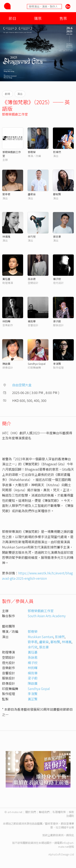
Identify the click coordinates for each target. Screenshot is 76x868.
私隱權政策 (59, 812)
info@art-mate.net (66, 845)
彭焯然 (57, 152)
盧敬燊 (32, 194)
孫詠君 (32, 279)
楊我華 (32, 321)
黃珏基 (6, 279)
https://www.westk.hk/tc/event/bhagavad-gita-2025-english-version (37, 576)
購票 (38, 18)
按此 (71, 835)
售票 (63, 18)
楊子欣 (57, 279)
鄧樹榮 (32, 152)
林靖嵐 (6, 237)
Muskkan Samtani (41, 637)
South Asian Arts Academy (47, 616)
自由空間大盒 (22, 385)
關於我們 (31, 812)
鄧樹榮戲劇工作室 (15, 114)
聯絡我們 (44, 812)
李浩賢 (57, 364)
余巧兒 (32, 237)
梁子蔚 (57, 321)
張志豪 (57, 237)
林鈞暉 (6, 321)
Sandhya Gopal (37, 364)
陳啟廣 (6, 364)
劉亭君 (6, 194)
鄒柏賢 (57, 194)
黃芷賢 (33, 699)
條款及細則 (70, 814)
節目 (13, 18)
